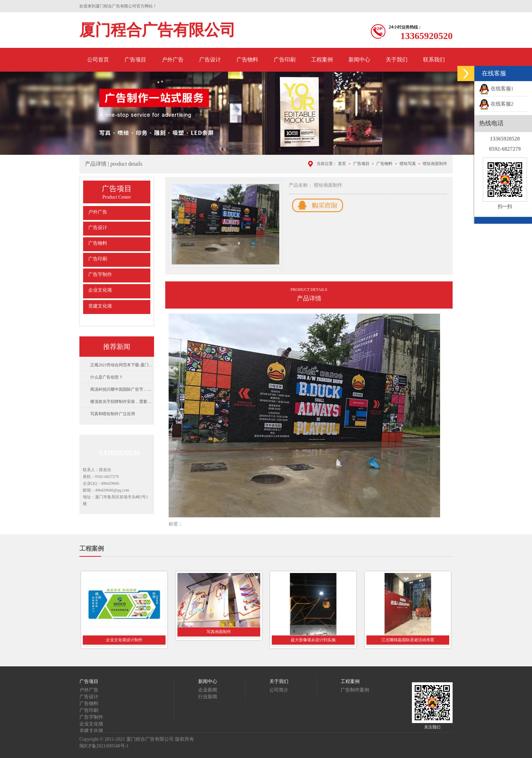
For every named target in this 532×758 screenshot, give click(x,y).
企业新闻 (208, 690)
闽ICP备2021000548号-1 (104, 746)
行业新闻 (208, 697)
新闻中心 (359, 60)
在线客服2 (496, 104)
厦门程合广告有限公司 (157, 30)
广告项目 (135, 60)
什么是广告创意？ (107, 377)
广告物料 (247, 60)
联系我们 (434, 60)
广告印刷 (285, 60)
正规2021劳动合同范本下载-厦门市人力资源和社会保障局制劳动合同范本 (122, 365)
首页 (342, 164)
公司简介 (279, 690)
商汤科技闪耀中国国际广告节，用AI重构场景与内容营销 (122, 389)
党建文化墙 (100, 306)
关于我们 (397, 60)
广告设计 (210, 60)
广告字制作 (100, 274)
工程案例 (322, 60)
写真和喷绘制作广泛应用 (113, 414)
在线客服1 (496, 89)
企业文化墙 (100, 290)
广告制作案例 (355, 690)
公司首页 (98, 60)
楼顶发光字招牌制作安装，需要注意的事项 (122, 402)
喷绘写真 (408, 164)
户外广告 (173, 60)
